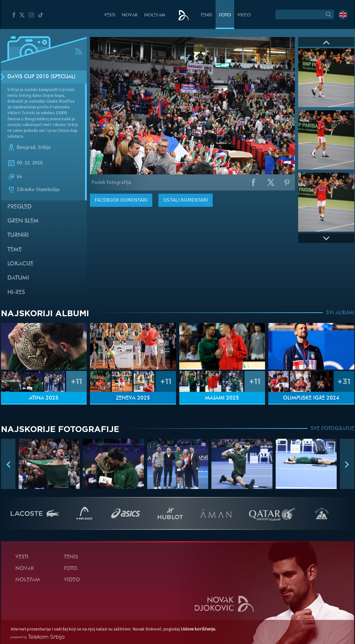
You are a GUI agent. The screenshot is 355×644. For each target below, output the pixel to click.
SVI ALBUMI (340, 313)
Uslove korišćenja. (198, 629)
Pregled (19, 207)
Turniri (18, 235)
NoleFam (155, 15)
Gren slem (23, 221)
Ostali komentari (186, 200)
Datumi (18, 278)
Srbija (44, 147)
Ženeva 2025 (133, 398)
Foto (225, 15)
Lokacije (20, 264)
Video (244, 15)
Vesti (110, 15)
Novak (130, 15)
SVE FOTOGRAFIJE (333, 429)
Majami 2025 (222, 398)
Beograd (26, 147)
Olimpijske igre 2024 (311, 398)
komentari (121, 200)
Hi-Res (16, 293)
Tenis (206, 15)
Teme (15, 250)
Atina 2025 (44, 398)
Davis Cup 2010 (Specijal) (41, 77)
